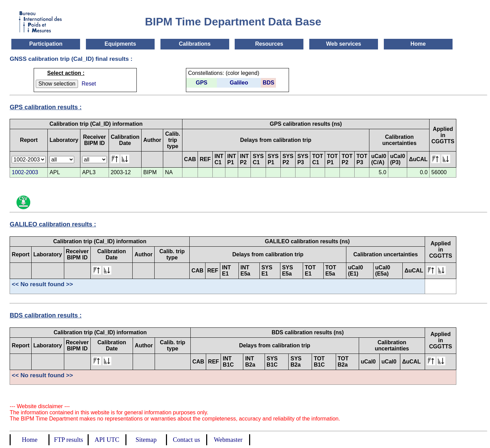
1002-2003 (25, 172)
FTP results (69, 440)
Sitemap (146, 440)
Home (418, 44)
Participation (46, 44)
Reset (89, 84)
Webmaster (228, 440)
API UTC (107, 440)
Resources (269, 44)
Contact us (186, 440)
